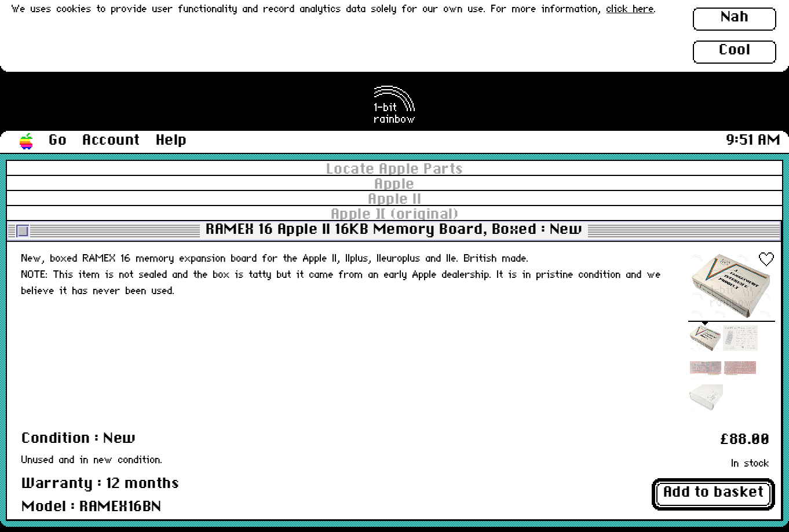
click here (630, 10)
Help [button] (171, 141)
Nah (735, 17)
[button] (27, 142)
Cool (735, 50)
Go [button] (58, 141)
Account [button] (111, 141)
